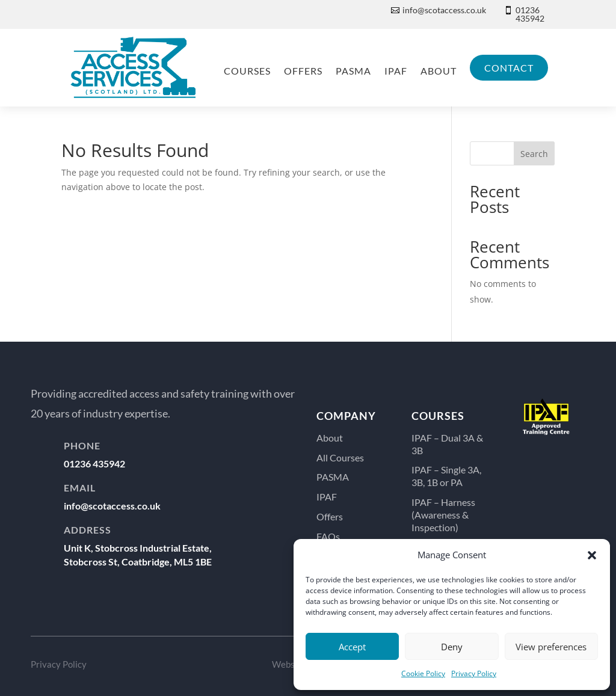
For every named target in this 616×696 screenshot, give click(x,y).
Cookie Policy (423, 673)
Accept (352, 647)
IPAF (396, 71)
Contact (509, 68)
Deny (452, 647)
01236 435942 (530, 14)
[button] (592, 555)
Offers (303, 71)
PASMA (353, 71)
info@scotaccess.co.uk (444, 10)
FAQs (328, 536)
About (439, 71)
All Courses (340, 457)
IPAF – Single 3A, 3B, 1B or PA (446, 476)
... (546, 470)
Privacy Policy (474, 673)
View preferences (551, 647)
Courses (247, 71)
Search (534, 154)
